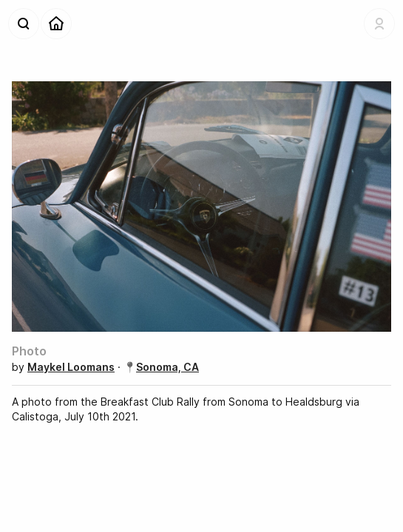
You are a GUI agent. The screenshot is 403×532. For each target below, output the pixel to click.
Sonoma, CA (167, 367)
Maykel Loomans (71, 367)
